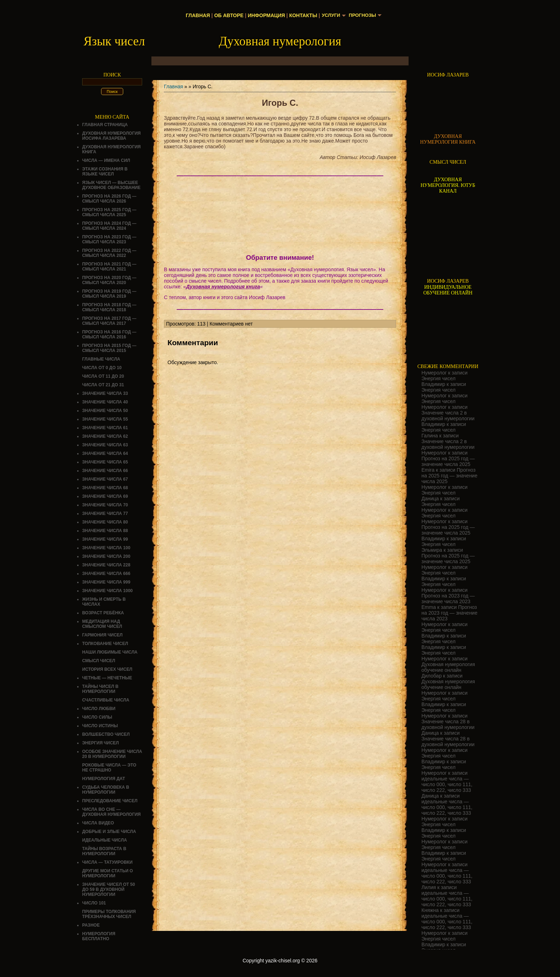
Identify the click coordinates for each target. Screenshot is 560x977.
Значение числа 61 (105, 428)
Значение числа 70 (105, 505)
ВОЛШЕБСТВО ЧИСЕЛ (106, 734)
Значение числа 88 (105, 531)
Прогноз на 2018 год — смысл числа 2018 (109, 307)
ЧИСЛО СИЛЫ (97, 717)
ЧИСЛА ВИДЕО (98, 823)
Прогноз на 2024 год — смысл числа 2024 (109, 226)
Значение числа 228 (106, 565)
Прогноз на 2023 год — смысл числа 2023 (109, 239)
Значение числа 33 (105, 393)
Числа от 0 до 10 (102, 368)
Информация (265, 15)
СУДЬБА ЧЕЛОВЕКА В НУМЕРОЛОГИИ (106, 790)
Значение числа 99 (105, 539)
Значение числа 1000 (107, 591)
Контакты (301, 15)
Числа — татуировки (107, 862)
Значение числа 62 (105, 436)
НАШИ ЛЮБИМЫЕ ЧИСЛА (110, 652)
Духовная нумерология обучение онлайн (448, 667)
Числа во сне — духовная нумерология (111, 812)
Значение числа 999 (106, 582)
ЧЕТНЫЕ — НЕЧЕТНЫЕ (107, 678)
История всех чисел (107, 669)
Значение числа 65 (105, 462)
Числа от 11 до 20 (103, 376)
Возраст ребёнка (103, 613)
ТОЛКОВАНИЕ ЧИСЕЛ (105, 644)
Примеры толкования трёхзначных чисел (109, 914)
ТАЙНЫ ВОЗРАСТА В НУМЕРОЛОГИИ (104, 851)
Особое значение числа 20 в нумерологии (112, 754)
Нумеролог (434, 373)
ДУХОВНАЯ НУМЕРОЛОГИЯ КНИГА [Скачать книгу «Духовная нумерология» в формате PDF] (448, 139)
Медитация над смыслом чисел (102, 624)
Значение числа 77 (105, 514)
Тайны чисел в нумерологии (100, 689)
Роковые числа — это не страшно (109, 768)
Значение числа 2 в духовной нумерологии (448, 416)
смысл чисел (99, 661)
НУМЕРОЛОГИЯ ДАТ (104, 779)
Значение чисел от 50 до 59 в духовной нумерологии (109, 889)
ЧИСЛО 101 (94, 903)
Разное (91, 925)
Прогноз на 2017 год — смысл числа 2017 (109, 321)
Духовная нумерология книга (223, 287)
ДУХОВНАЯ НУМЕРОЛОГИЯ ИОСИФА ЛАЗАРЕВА (111, 136)
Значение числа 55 (105, 419)
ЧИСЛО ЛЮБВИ (99, 709)
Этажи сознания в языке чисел (105, 172)
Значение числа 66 (105, 471)
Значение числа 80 (105, 522)
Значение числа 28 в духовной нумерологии (448, 724)
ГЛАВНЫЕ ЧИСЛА (101, 359)
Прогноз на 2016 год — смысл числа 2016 (109, 334)
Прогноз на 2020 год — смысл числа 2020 (109, 280)
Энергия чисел (101, 743)
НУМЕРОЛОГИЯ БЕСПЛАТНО (99, 936)
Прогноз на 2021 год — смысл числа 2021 (109, 267)
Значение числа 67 (105, 479)
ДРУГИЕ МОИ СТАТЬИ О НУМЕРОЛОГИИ (107, 873)
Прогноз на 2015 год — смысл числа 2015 (109, 348)
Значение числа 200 (106, 556)
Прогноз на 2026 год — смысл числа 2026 (109, 199)
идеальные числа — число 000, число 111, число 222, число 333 (447, 784)
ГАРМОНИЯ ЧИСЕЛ (102, 635)
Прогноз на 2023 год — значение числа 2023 (448, 599)
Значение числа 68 (105, 488)
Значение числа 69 (105, 496)
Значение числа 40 (105, 402)
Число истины (100, 726)
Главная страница (105, 125)
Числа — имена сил (106, 160)
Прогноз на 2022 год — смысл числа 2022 (109, 253)
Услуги (330, 15)
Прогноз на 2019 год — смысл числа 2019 (109, 294)
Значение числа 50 (105, 411)
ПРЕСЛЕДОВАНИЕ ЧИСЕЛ (110, 801)
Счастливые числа (106, 700)
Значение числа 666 (106, 574)
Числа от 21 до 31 (103, 385)
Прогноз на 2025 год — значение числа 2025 (448, 461)
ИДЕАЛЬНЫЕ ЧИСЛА (104, 840)
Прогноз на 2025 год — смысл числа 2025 (109, 212)
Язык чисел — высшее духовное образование (111, 185)
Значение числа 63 (105, 445)
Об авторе (227, 15)
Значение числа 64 (105, 453)
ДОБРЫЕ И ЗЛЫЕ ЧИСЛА (109, 832)
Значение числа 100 (106, 548)
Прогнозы (363, 15)
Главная (196, 15)
